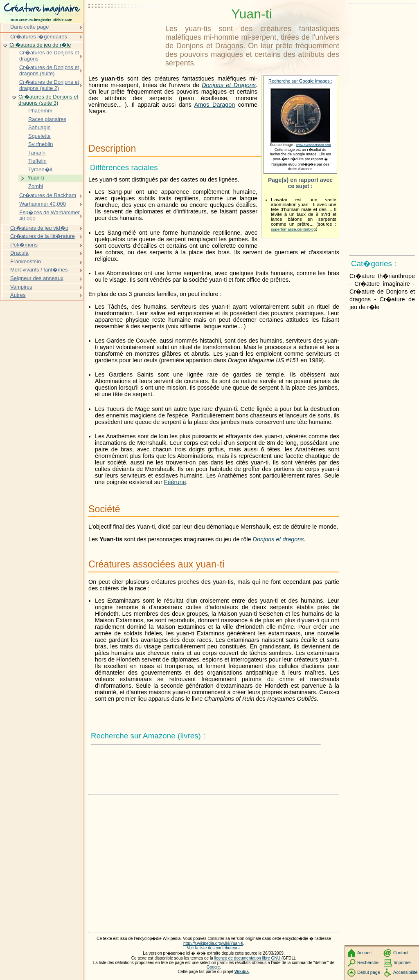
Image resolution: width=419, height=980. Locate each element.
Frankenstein (26, 261)
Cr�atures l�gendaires (39, 37)
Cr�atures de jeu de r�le (40, 45)
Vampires (21, 287)
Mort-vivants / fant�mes (39, 270)
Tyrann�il (40, 169)
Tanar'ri (37, 153)
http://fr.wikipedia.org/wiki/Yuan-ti (213, 943)
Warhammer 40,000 (43, 204)
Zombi (36, 186)
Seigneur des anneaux (37, 278)
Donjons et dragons (278, 539)
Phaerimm (40, 111)
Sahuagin (39, 127)
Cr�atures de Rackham (48, 195)
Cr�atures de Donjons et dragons (49, 56)
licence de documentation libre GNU (248, 958)
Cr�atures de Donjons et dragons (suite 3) (48, 100)
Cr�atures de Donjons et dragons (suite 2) (49, 85)
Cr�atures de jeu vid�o (39, 228)
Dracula (19, 253)
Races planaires (47, 119)
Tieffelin (37, 161)
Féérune (175, 482)
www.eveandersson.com (314, 145)
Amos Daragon (215, 105)
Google (213, 967)
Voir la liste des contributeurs (213, 948)
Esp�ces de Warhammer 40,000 (50, 216)
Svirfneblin (41, 144)
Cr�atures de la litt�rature (43, 236)
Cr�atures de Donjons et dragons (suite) (49, 71)
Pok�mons (24, 245)
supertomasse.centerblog (293, 229)
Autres (18, 295)
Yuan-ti (36, 178)
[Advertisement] (125, 27)
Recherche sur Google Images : (300, 81)
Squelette (39, 136)
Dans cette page (29, 27)
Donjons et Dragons (229, 85)
